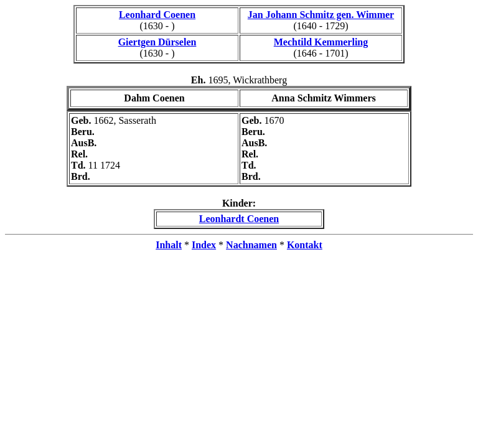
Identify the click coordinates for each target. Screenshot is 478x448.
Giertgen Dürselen (157, 42)
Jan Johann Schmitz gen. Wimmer (321, 15)
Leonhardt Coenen (239, 219)
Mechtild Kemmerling (321, 42)
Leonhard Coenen (157, 15)
